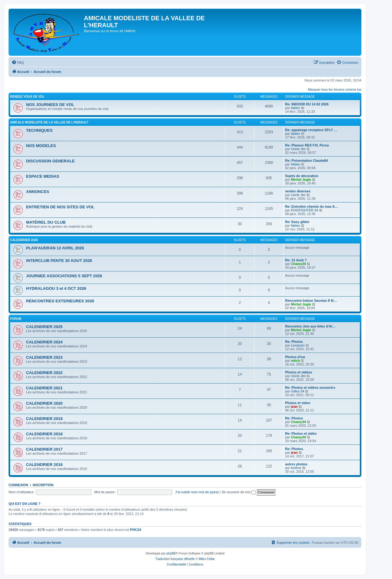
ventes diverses (298, 191)
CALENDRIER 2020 (44, 403)
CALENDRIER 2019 (44, 419)
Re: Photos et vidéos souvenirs (310, 388)
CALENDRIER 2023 (44, 357)
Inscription (43, 485)
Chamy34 (298, 264)
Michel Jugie (301, 180)
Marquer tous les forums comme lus (335, 89)
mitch (295, 361)
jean (294, 407)
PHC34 (136, 530)
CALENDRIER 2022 (44, 373)
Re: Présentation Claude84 (306, 161)
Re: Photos (294, 342)
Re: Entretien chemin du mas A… (312, 206)
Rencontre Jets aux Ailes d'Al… (310, 326)
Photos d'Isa (295, 357)
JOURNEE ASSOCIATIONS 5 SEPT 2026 (64, 276)
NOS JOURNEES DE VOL (50, 105)
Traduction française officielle (175, 559)
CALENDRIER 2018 (44, 434)
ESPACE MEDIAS (43, 176)
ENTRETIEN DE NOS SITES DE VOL (60, 207)
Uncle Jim (298, 149)
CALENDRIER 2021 (44, 388)
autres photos (296, 464)
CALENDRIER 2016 (44, 465)
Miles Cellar (207, 559)
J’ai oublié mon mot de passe (197, 492)
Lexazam (298, 345)
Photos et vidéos (299, 372)
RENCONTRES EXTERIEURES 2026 (60, 301)
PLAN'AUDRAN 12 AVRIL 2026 (55, 248)
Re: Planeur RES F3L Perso (307, 145)
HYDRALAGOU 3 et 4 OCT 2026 (56, 288)
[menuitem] (18, 62)
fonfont (296, 468)
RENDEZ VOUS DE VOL (27, 97)
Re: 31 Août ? (296, 260)
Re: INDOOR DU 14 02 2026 (307, 104)
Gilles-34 (298, 391)
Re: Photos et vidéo (301, 433)
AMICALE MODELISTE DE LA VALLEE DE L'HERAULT (49, 122)
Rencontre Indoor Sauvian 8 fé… (311, 301)
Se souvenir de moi (239, 492)
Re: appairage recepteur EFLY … (311, 130)
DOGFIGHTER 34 (305, 210)
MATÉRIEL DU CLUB (46, 222)
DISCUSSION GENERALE (50, 161)
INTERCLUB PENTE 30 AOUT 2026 (59, 261)
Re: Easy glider (297, 222)
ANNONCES (38, 192)
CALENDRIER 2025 (44, 327)
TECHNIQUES (39, 130)
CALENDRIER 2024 (44, 342)
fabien (296, 108)
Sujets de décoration (302, 176)
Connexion (18, 485)
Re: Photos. (294, 449)
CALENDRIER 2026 (24, 240)
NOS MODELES (41, 146)
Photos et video (298, 403)
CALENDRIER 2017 (44, 449)
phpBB (171, 553)
